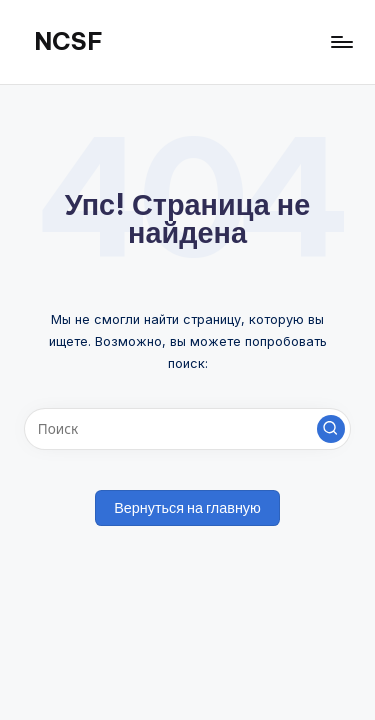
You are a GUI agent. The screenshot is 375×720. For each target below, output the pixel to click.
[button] (331, 429)
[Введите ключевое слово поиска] (187, 429)
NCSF (68, 41)
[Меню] (341, 41)
